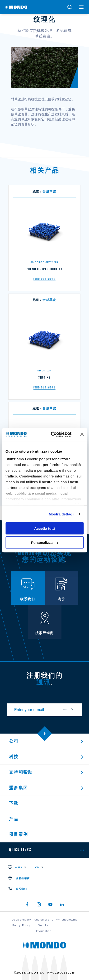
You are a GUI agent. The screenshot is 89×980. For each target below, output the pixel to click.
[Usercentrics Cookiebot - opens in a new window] (53, 434)
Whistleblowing (67, 920)
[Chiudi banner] (82, 434)
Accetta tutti (44, 528)
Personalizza (45, 542)
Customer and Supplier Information (44, 925)
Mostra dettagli (61, 514)
